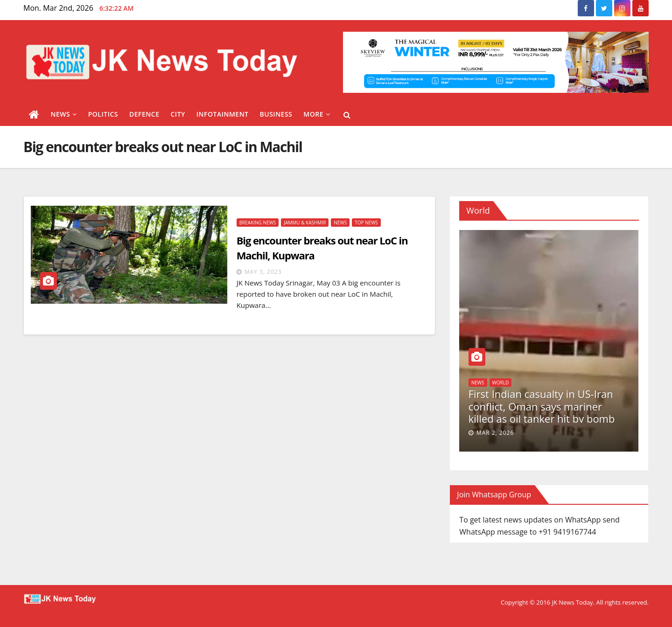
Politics (103, 114)
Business (276, 114)
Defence (144, 114)
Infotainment (223, 114)
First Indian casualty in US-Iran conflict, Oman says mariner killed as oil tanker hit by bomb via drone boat (542, 412)
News (64, 114)
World (501, 383)
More (317, 114)
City (178, 114)
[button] (347, 115)
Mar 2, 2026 (495, 433)
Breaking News (258, 223)
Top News (366, 223)
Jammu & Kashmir (305, 223)
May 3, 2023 (263, 272)
